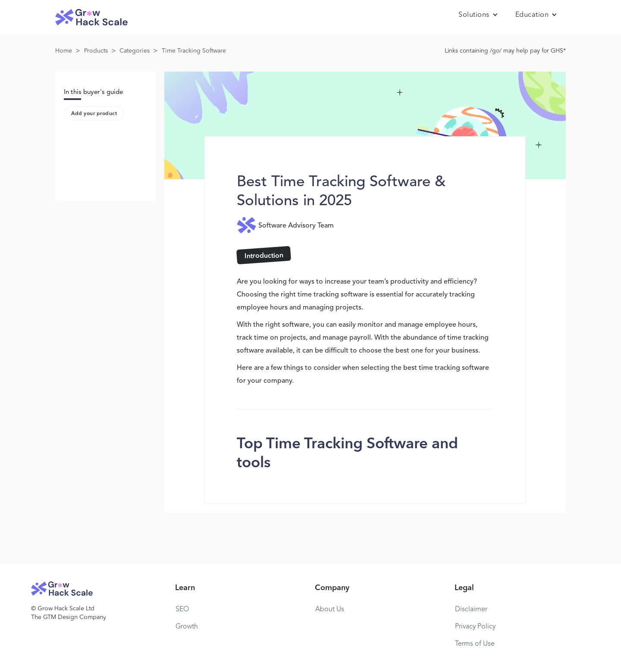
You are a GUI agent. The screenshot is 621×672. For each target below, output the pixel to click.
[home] (91, 17)
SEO (182, 609)
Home (64, 51)
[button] (478, 15)
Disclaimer (471, 609)
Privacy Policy (475, 627)
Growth (187, 627)
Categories (135, 51)
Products (96, 51)
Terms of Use (475, 644)
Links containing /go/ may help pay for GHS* (505, 51)
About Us (330, 609)
